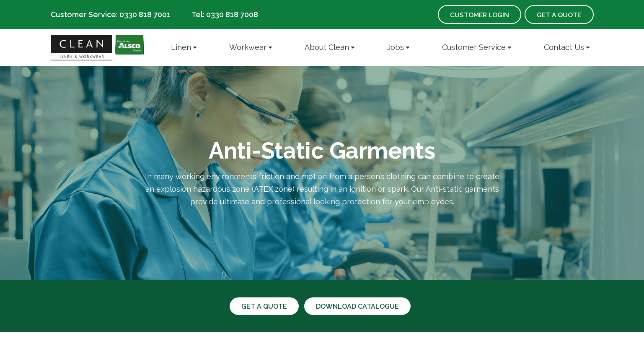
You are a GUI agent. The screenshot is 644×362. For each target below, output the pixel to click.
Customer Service (474, 47)
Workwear (248, 47)
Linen (181, 47)
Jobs (396, 47)
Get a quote (263, 306)
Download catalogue (358, 306)
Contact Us (564, 47)
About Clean (327, 47)
